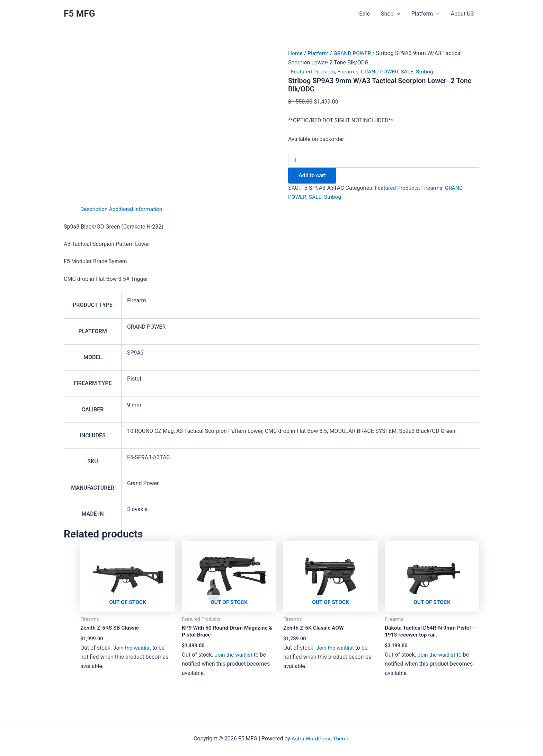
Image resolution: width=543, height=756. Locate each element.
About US (462, 14)
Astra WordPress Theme (320, 739)
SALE (410, 72)
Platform (426, 14)
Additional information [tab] (137, 209)
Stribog (428, 72)
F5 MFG (79, 14)
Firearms (350, 72)
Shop (391, 14)
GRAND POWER (354, 53)
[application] (397, 14)
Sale (364, 14)
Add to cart (312, 175)
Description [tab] (94, 209)
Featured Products (314, 72)
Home (296, 53)
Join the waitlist (133, 648)
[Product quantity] (384, 160)
